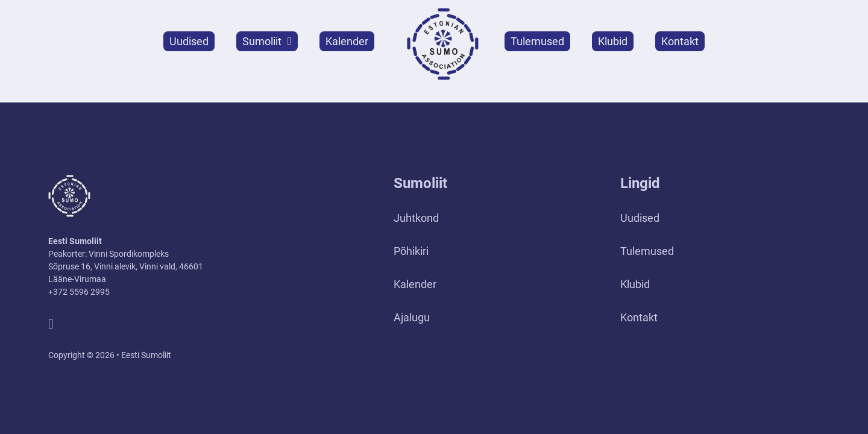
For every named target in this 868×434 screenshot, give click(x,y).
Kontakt (680, 41)
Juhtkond (416, 218)
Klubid (613, 41)
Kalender (347, 41)
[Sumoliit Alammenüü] (290, 41)
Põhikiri (411, 251)
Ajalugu (412, 317)
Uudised (189, 41)
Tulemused (537, 41)
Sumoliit (262, 41)
